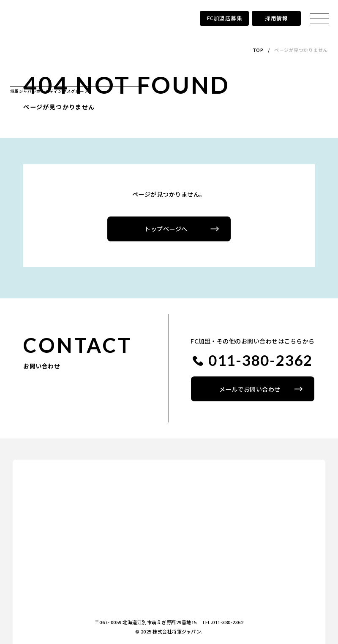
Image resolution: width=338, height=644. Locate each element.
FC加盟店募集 (225, 18)
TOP (258, 50)
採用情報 (276, 18)
